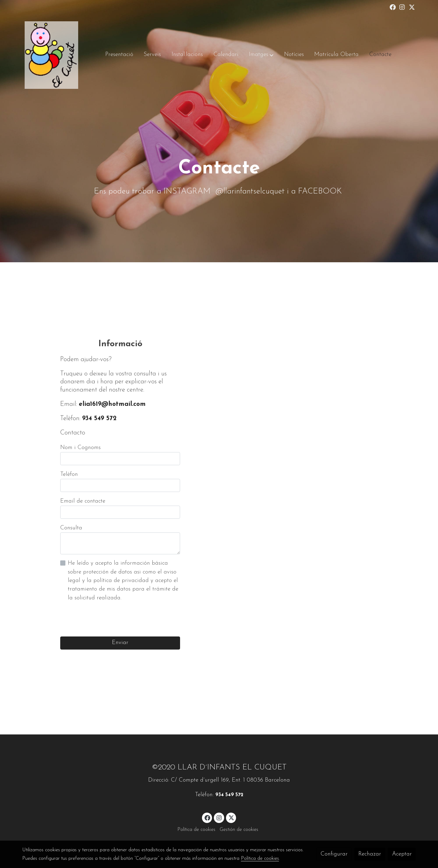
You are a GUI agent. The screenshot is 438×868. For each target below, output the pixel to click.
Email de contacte (83, 501)
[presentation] (106, 619)
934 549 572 (99, 418)
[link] (51, 55)
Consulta (71, 528)
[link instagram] (402, 7)
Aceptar (402, 854)
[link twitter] (412, 7)
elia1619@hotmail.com (112, 404)
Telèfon (69, 474)
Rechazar (370, 854)
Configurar (334, 854)
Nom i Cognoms (80, 448)
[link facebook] (393, 7)
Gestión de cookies (239, 830)
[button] (261, 55)
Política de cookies (196, 830)
